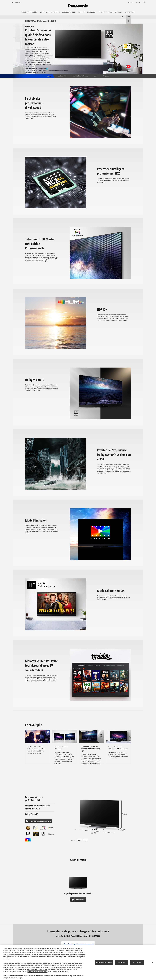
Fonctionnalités (62, 76)
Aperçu (49, 76)
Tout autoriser (137, 962)
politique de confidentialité (61, 972)
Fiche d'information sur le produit (36, 69)
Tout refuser (122, 962)
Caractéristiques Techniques (80, 76)
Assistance (106, 76)
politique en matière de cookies (37, 972)
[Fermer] (153, 962)
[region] (78, 963)
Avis (95, 76)
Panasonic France (16, 2)
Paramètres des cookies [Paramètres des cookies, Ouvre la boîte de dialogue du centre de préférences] (104, 962)
